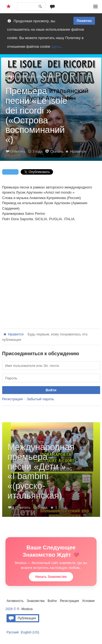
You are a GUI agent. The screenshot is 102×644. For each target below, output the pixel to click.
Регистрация (13, 399)
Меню (95, 7)
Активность (15, 601)
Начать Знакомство (51, 577)
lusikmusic (25, 77)
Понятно (84, 21)
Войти (52, 601)
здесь (56, 47)
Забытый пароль (40, 399)
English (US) (30, 632)
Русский (13, 632)
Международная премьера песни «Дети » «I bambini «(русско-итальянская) (41, 471)
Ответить (18, 151)
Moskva (27, 609)
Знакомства (35, 601)
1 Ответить (21, 507)
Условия (88, 601)
